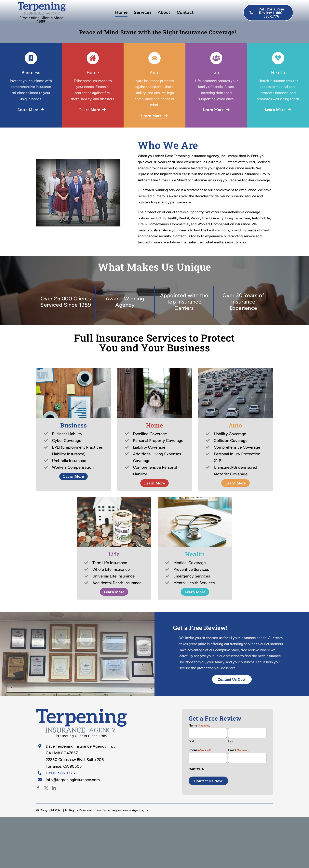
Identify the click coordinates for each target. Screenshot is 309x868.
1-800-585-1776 (60, 773)
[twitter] (46, 788)
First (191, 741)
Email (239, 750)
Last (231, 741)
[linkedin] (54, 788)
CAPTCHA (196, 769)
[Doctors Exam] (81, 711)
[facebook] (38, 788)
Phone (200, 750)
